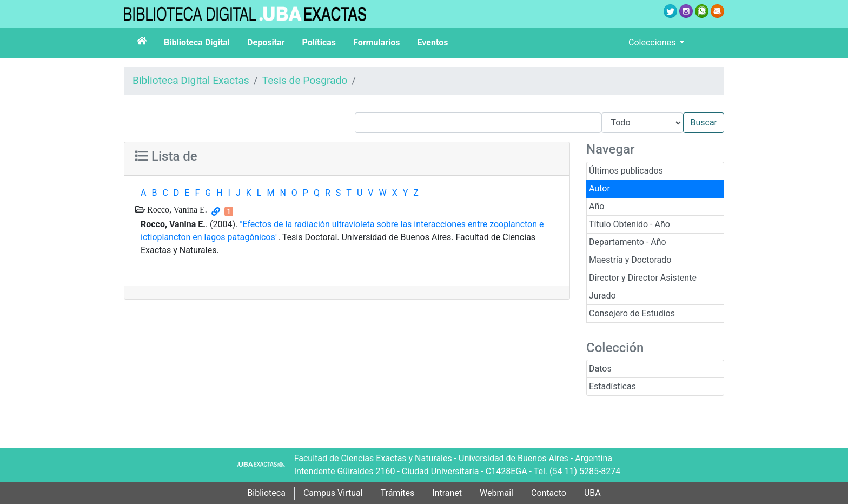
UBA (592, 493)
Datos (600, 369)
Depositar (266, 42)
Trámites (398, 493)
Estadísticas (612, 386)
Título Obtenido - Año (630, 224)
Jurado (602, 296)
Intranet (447, 493)
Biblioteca (266, 493)
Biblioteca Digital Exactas (191, 80)
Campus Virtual (333, 493)
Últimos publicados (626, 171)
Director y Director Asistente (643, 278)
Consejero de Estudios (632, 313)
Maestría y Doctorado (630, 260)
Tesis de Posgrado (305, 80)
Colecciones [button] (653, 42)
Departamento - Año (628, 242)
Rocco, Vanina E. (176, 209)
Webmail (496, 493)
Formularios (376, 42)
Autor (599, 188)
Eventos (433, 42)
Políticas (319, 42)
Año (597, 206)
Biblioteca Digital (197, 42)
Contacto (549, 493)
